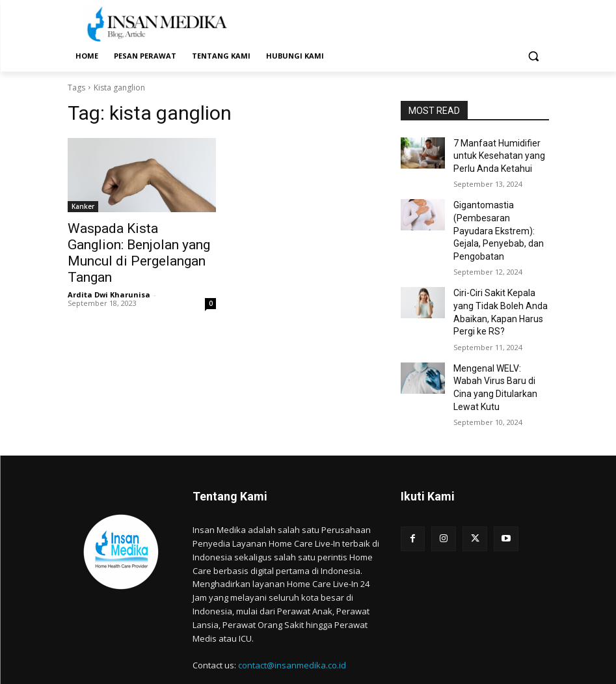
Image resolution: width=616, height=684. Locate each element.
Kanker (83, 206)
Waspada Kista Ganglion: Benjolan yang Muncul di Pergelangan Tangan (128, 242)
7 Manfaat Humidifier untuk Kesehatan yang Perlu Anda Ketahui (494, 154)
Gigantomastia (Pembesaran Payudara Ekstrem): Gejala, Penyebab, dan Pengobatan (495, 221)
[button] (534, 56)
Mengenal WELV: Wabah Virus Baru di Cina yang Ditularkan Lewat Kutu (497, 357)
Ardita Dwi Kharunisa (109, 272)
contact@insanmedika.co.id (292, 625)
